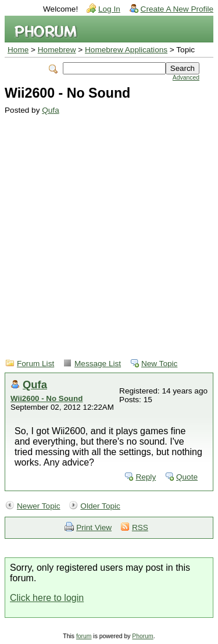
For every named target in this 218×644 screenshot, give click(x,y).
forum (84, 636)
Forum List (35, 364)
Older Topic (100, 506)
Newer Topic (39, 506)
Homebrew (57, 50)
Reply (146, 477)
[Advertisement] (109, 229)
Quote (187, 477)
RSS (140, 527)
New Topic (159, 364)
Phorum (142, 636)
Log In (109, 9)
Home (18, 50)
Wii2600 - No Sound (47, 398)
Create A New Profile (177, 9)
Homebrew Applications (126, 50)
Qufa (50, 110)
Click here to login (47, 598)
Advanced (186, 78)
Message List (98, 364)
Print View (94, 527)
